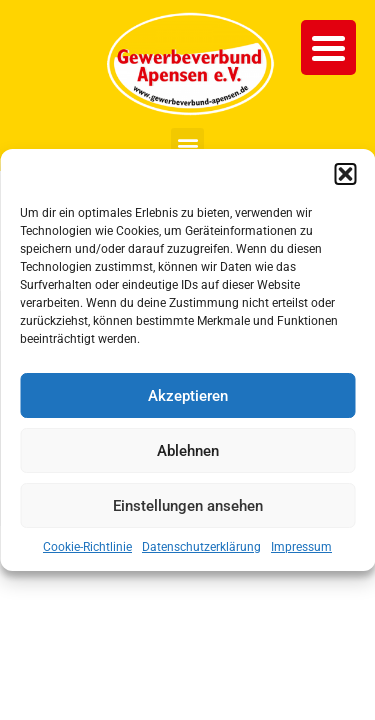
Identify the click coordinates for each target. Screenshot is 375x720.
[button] (345, 174)
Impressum (301, 547)
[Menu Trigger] (328, 47)
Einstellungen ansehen (188, 506)
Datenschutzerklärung (201, 547)
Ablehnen (188, 451)
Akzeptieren (188, 396)
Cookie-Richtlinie (87, 547)
